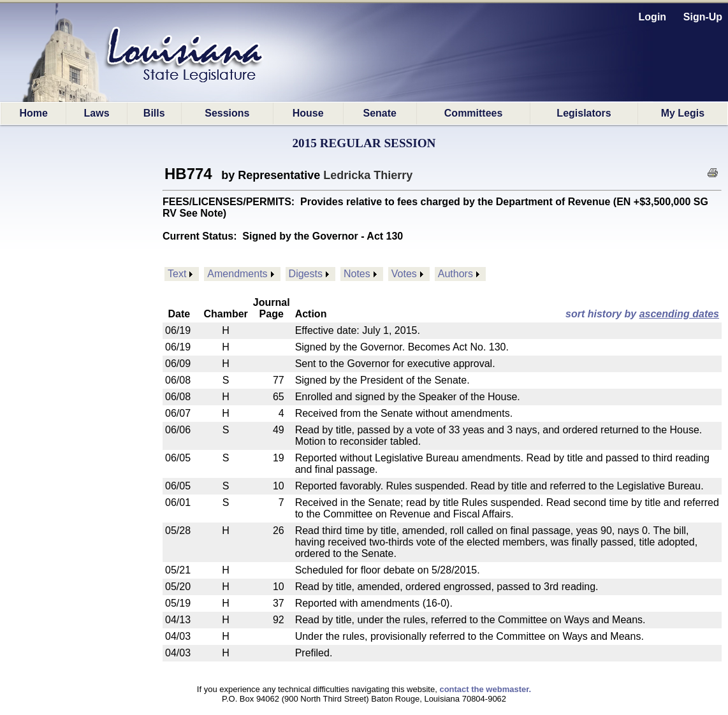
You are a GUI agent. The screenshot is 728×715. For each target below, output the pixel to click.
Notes (357, 274)
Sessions (227, 113)
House (308, 113)
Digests (306, 274)
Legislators (584, 113)
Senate (379, 113)
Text (177, 274)
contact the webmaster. (485, 689)
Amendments (237, 274)
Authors (455, 274)
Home (33, 113)
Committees (474, 113)
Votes (404, 274)
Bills (154, 113)
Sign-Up (703, 17)
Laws (97, 113)
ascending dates (679, 314)
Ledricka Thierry (368, 175)
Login (653, 17)
